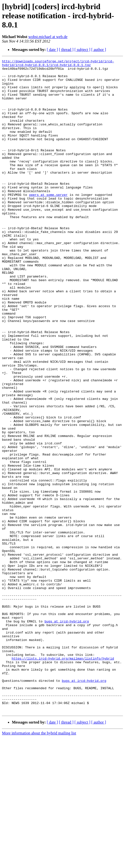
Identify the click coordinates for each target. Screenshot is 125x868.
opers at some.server (48, 222)
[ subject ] (82, 50)
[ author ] (99, 50)
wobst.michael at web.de (48, 37)
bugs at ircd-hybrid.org (67, 734)
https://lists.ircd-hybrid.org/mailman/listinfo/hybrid (63, 778)
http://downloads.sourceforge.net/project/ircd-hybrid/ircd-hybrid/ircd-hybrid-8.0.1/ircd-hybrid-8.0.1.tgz (58, 64)
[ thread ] (66, 50)
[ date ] (52, 50)
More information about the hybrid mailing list (39, 864)
